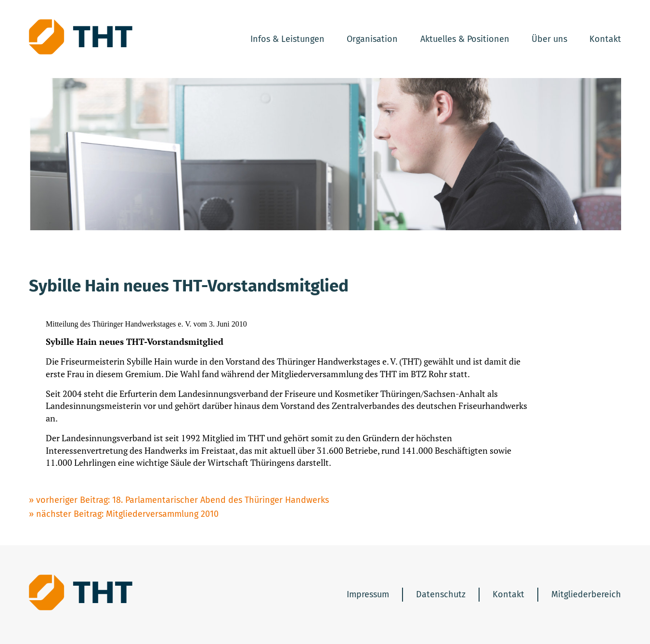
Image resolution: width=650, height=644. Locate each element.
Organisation (372, 39)
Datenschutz (441, 594)
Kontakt (605, 39)
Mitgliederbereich (586, 594)
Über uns (549, 39)
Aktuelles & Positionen (465, 39)
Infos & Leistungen (287, 39)
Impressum (368, 594)
